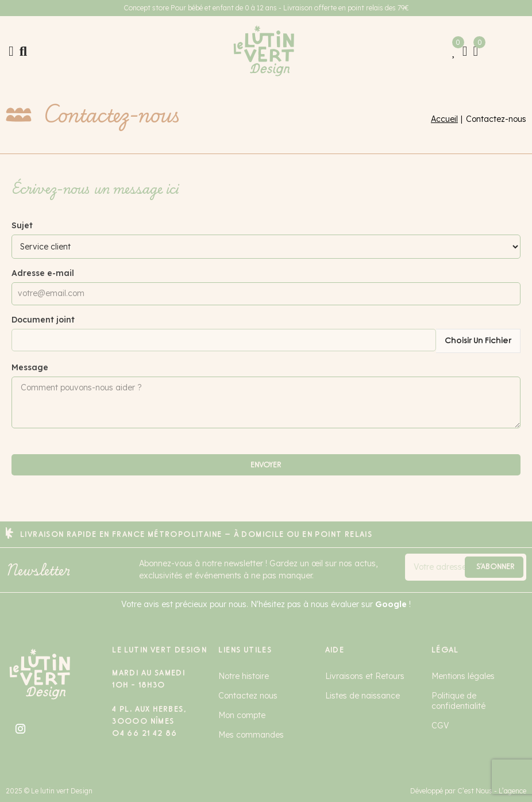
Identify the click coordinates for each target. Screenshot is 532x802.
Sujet (22, 225)
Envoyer (266, 465)
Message (30, 367)
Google (391, 604)
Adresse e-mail (43, 273)
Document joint (43, 320)
